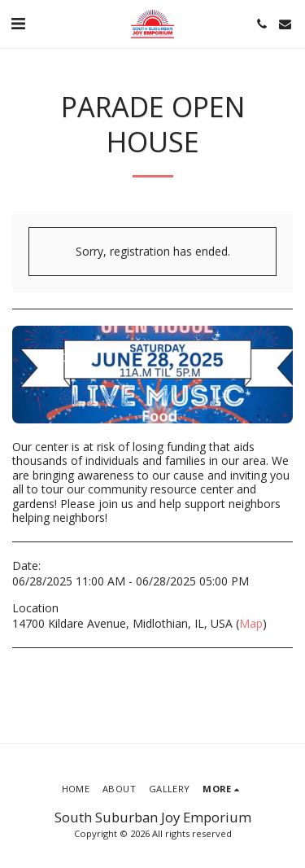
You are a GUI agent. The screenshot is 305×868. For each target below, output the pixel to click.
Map (251, 623)
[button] (18, 23)
